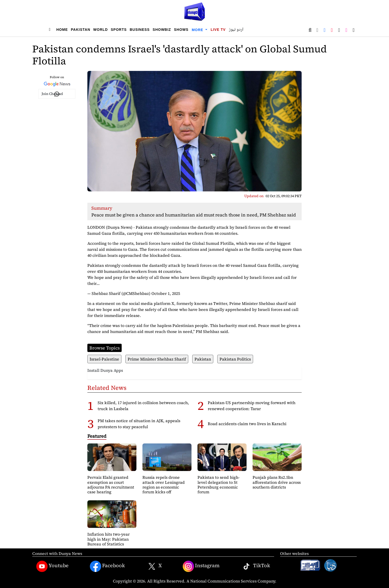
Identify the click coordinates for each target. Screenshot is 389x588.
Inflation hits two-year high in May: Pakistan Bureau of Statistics (109, 539)
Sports (119, 30)
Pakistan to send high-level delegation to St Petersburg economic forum (219, 485)
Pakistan (81, 30)
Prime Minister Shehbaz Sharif (157, 359)
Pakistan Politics (235, 359)
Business (140, 30)
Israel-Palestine (104, 359)
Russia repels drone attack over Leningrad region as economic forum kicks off (164, 485)
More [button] (198, 30)
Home (62, 30)
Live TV (218, 30)
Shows (181, 30)
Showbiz (162, 30)
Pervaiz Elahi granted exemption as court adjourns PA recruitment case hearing (111, 485)
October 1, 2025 (166, 293)
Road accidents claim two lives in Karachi (247, 424)
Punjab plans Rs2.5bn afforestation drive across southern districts (277, 482)
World (101, 30)
